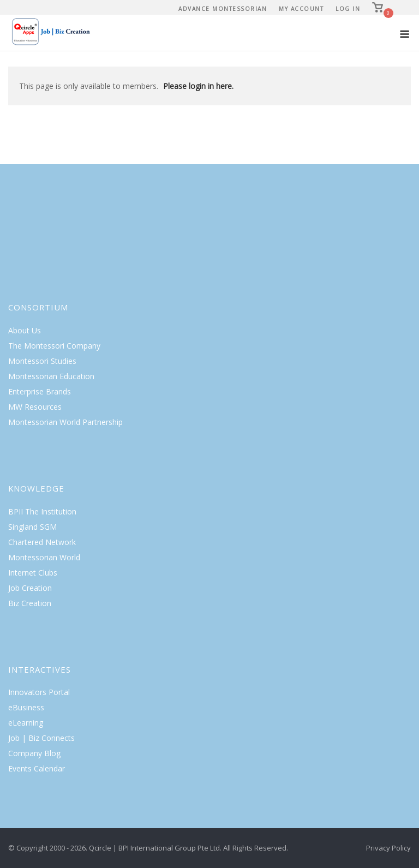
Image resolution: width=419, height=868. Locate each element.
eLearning (26, 723)
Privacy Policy (388, 848)
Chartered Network (42, 542)
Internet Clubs (33, 573)
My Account (301, 9)
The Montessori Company (54, 346)
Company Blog (34, 753)
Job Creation (30, 588)
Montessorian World (44, 557)
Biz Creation (30, 603)
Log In (348, 9)
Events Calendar (37, 768)
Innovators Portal (39, 692)
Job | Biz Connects (41, 738)
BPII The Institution (42, 511)
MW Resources (35, 407)
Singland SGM (32, 527)
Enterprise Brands (40, 391)
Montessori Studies (42, 361)
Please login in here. (198, 86)
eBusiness (26, 707)
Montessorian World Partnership (65, 422)
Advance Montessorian (223, 9)
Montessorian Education (51, 376)
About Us (25, 330)
